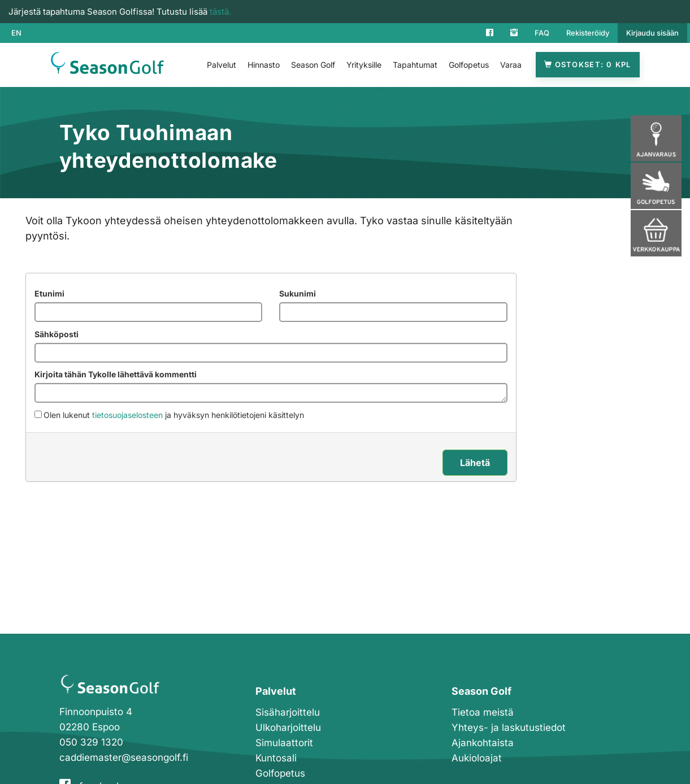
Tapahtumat (415, 65)
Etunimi (49, 293)
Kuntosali (276, 758)
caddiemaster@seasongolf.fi (124, 757)
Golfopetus (469, 65)
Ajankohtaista (483, 743)
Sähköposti (57, 334)
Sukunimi (298, 293)
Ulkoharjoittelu (288, 728)
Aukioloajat (477, 758)
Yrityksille (364, 65)
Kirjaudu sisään (652, 33)
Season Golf (313, 65)
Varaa (511, 65)
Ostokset (588, 65)
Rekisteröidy (588, 33)
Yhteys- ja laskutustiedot (509, 728)
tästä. (220, 12)
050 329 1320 (91, 742)
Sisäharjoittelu (288, 712)
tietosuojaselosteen (127, 415)
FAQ (542, 33)
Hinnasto (264, 65)
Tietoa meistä (483, 712)
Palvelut (222, 65)
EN (16, 33)
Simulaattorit (284, 743)
